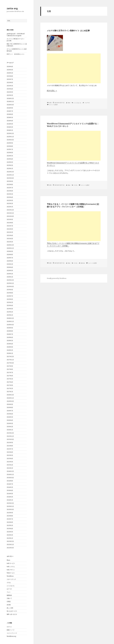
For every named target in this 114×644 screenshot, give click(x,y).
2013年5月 (10, 525)
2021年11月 (10, 213)
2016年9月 (10, 404)
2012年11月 (10, 545)
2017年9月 (10, 366)
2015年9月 (10, 443)
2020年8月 (10, 255)
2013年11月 (10, 506)
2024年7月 (10, 111)
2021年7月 (10, 226)
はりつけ (9, 589)
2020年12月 (10, 245)
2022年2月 (10, 203)
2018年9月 (10, 328)
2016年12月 (10, 395)
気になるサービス (12, 611)
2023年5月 (10, 156)
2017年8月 (10, 369)
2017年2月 (10, 388)
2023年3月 (10, 162)
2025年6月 (10, 82)
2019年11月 (10, 283)
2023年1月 (10, 168)
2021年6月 (10, 229)
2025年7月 (10, 79)
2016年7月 (10, 411)
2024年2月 (10, 127)
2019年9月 (10, 290)
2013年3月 (10, 532)
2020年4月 (10, 267)
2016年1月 (10, 430)
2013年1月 (10, 538)
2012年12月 (10, 541)
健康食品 (9, 595)
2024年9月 (10, 108)
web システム (11, 567)
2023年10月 (10, 140)
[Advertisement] (74, 68)
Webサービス (11, 573)
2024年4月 (10, 121)
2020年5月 (10, 264)
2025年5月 (10, 86)
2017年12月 (10, 357)
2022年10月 (10, 178)
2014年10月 (10, 478)
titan (69, 103)
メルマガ (87, 103)
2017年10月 (10, 363)
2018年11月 (10, 321)
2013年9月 (10, 513)
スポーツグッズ (11, 579)
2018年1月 (10, 353)
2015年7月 (10, 449)
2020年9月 (10, 251)
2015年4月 (10, 458)
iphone (83, 263)
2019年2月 (10, 312)
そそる (9, 582)
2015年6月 (10, 452)
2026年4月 (10, 67)
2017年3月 (10, 385)
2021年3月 (10, 239)
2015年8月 (10, 446)
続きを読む (52, 90)
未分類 (9, 605)
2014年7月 (10, 484)
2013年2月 (10, 535)
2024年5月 (10, 117)
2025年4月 (10, 89)
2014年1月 (10, 500)
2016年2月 (10, 427)
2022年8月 (10, 184)
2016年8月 (10, 407)
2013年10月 (10, 509)
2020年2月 (10, 274)
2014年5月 (10, 487)
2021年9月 (10, 219)
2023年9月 (10, 143)
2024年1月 (10, 130)
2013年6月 (10, 522)
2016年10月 (10, 401)
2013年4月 (10, 529)
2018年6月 (10, 337)
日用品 (9, 602)
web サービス (11, 563)
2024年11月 (10, 102)
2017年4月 (10, 382)
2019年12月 (10, 280)
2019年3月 (10, 309)
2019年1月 (10, 315)
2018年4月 (10, 344)
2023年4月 (10, 159)
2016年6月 (10, 414)
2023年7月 (10, 149)
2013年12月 (10, 503)
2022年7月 (10, 188)
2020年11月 (10, 248)
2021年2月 (10, 242)
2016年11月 (10, 398)
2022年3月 (10, 200)
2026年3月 (10, 70)
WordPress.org (11, 636)
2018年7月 (10, 334)
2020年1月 (10, 277)
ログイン (9, 627)
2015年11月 (10, 436)
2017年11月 (10, 360)
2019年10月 (10, 286)
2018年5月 (10, 341)
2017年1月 (10, 392)
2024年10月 (10, 105)
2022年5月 (10, 194)
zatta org (12, 8)
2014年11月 (10, 474)
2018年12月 (10, 318)
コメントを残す (53, 105)
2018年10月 (10, 325)
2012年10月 (10, 548)
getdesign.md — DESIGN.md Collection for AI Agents (16, 35)
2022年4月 (10, 197)
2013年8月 (10, 516)
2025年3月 (10, 92)
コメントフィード (12, 633)
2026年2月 (10, 73)
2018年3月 (10, 347)
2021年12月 (10, 210)
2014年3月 (10, 494)
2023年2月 (10, 165)
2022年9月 (10, 181)
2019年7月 (10, 296)
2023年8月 (10, 146)
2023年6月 (10, 153)
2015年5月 (10, 455)
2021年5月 (10, 232)
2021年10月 (10, 216)
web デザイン (11, 570)
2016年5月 (10, 417)
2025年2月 (10, 95)
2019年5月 (10, 302)
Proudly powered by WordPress (57, 278)
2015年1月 (10, 468)
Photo (8, 560)
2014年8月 (10, 481)
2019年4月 (10, 305)
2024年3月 (10, 124)
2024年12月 (10, 98)
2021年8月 (10, 223)
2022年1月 (10, 207)
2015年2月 (10, 465)
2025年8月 (10, 76)
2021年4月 (10, 235)
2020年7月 (10, 258)
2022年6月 (10, 191)
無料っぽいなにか (12, 614)
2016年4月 (10, 420)
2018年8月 (10, 331)
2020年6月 (10, 261)
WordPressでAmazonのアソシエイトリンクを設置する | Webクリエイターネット (73, 125)
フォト (9, 592)
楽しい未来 (10, 608)
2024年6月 (10, 114)
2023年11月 (10, 137)
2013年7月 (10, 519)
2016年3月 (10, 423)
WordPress (10, 576)
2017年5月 (10, 379)
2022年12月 (10, 172)
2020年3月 (10, 270)
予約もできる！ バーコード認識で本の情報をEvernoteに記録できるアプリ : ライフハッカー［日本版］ (73, 205)
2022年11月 (10, 175)
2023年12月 (10, 133)
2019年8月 (10, 293)
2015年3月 (10, 462)
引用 (50, 103)
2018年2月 (10, 350)
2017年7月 (10, 372)
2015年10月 (10, 439)
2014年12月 (10, 471)
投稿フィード (11, 630)
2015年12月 (10, 433)
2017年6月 (10, 376)
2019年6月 (10, 299)
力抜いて (9, 598)
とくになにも (11, 586)
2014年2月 (10, 497)
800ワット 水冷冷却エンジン (16, 54)
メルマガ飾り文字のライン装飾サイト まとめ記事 (68, 31)
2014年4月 (10, 490)
